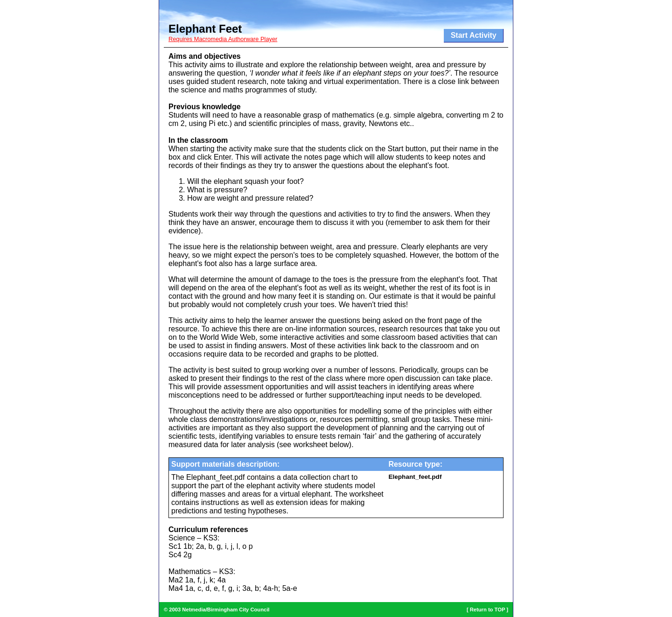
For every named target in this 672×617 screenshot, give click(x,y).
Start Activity (474, 35)
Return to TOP (487, 610)
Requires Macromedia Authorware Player (223, 39)
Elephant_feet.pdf (415, 477)
